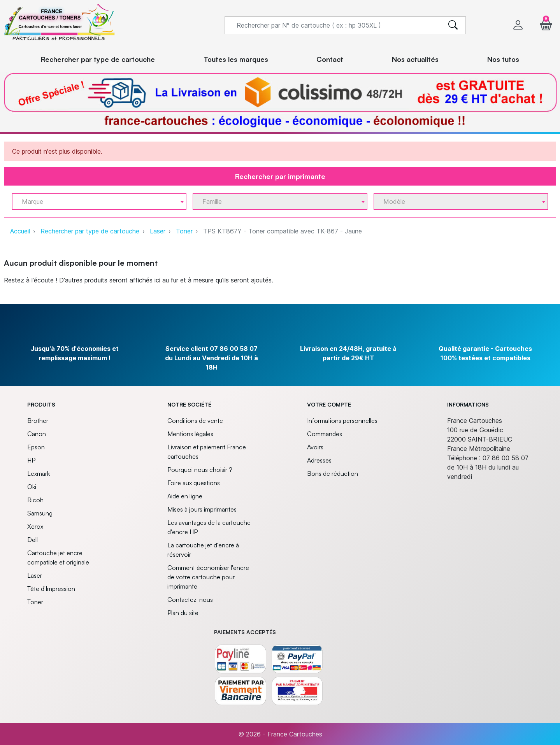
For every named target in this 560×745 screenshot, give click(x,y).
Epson (36, 447)
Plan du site (183, 613)
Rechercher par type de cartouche (90, 231)
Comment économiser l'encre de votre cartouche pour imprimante (208, 577)
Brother (38, 421)
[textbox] (96, 202)
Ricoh (35, 500)
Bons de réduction (333, 473)
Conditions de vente (195, 421)
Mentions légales (190, 434)
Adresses (319, 460)
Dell (32, 540)
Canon (37, 434)
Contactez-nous (190, 600)
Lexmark (39, 473)
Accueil (20, 231)
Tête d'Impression (51, 589)
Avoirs (315, 447)
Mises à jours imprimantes (202, 509)
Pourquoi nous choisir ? (200, 470)
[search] (453, 25)
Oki (32, 487)
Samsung (40, 513)
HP (31, 460)
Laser (158, 231)
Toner (184, 231)
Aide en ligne (185, 496)
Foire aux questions (194, 483)
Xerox (35, 526)
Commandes (325, 434)
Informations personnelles (342, 421)
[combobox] (99, 202)
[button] (546, 25)
